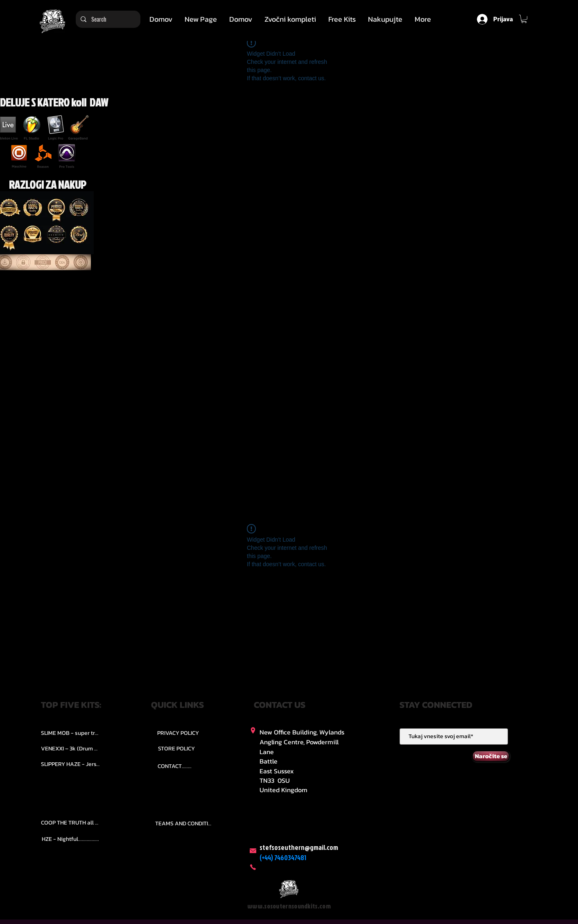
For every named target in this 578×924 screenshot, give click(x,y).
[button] (290, 19)
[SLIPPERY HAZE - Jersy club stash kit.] (70, 764)
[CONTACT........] (175, 766)
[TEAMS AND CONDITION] (185, 824)
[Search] (107, 19)
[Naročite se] (491, 756)
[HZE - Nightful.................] (70, 839)
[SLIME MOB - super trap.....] (70, 733)
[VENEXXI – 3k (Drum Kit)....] (70, 748)
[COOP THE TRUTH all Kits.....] (70, 823)
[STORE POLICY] (176, 748)
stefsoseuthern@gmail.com (299, 847)
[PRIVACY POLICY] (178, 733)
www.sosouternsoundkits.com (289, 906)
